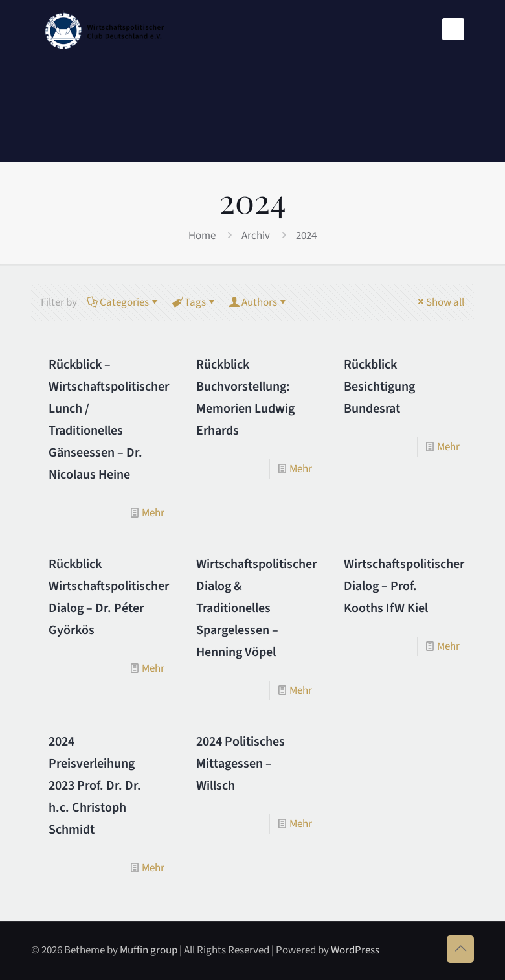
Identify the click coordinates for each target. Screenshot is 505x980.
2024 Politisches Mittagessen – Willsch (241, 764)
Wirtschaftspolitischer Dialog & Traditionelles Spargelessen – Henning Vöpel (256, 608)
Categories (123, 302)
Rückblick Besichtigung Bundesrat (379, 387)
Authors (258, 302)
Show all (440, 302)
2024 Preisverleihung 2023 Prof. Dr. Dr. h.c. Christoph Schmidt (95, 786)
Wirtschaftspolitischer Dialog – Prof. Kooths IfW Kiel (404, 586)
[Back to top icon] (460, 949)
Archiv (256, 236)
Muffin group (149, 950)
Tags (194, 302)
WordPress (355, 950)
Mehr (153, 513)
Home (202, 236)
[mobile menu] (453, 29)
